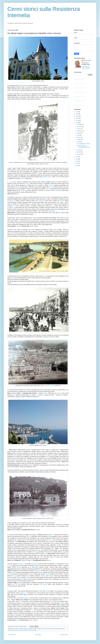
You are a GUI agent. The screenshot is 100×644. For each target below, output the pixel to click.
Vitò (30, 536)
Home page (38, 635)
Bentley (19, 567)
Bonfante (22, 593)
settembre (80, 131)
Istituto (67, 97)
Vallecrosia (26, 85)
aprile (79, 142)
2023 (77, 116)
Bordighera (10, 207)
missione (62, 603)
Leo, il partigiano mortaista (83, 144)
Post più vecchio (64, 635)
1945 (16, 629)
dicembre (26, 629)
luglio (79, 135)
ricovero (27, 184)
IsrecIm (18, 620)
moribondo (10, 201)
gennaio (34, 629)
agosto (79, 133)
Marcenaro (38, 571)
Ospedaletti (52, 211)
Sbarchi (23, 178)
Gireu (9, 172)
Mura (28, 576)
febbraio (30, 629)
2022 (77, 118)
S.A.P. (51, 187)
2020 (77, 123)
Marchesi (34, 552)
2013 (77, 166)
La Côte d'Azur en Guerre (49, 385)
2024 (77, 114)
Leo (11, 182)
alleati (22, 629)
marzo (79, 150)
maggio (79, 140)
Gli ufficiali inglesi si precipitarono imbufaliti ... (84, 146)
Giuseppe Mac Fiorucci (42, 629)
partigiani (60, 629)
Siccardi (66, 218)
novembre (80, 127)
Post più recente (12, 635)
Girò (67, 553)
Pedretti (57, 190)
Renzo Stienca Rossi (13, 630)
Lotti (9, 574)
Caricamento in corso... (80, 79)
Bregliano (45, 177)
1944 (14, 629)
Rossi (19, 190)
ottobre (79, 129)
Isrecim (18, 226)
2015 (77, 163)
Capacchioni (21, 564)
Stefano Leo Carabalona (23, 630)
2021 (77, 120)
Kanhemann (34, 564)
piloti (63, 629)
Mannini (19, 577)
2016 (77, 161)
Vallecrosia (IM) (33, 630)
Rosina (23, 190)
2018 (77, 159)
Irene (15, 576)
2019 (77, 157)
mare (56, 629)
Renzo (47, 189)
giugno (79, 137)
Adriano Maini (87, 60)
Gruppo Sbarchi (51, 629)
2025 (77, 112)
